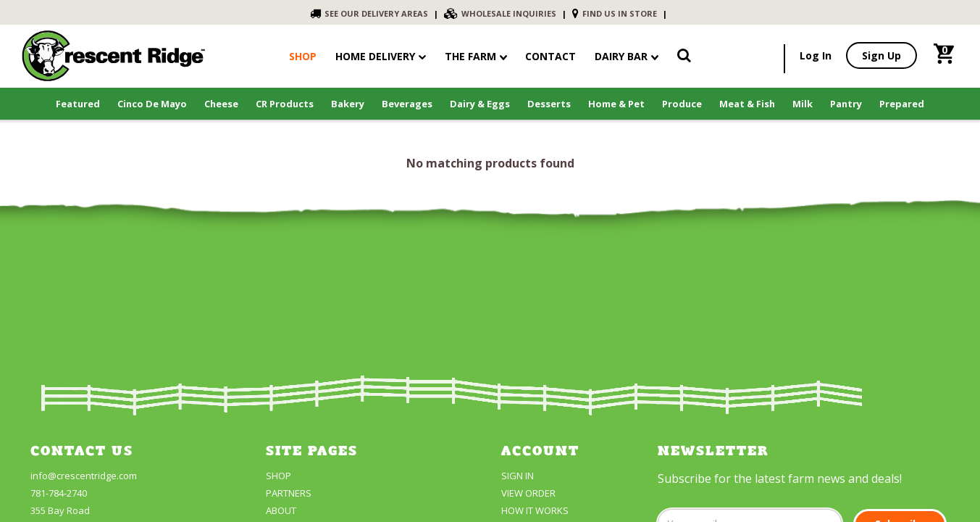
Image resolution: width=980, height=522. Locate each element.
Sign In (518, 476)
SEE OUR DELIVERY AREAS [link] (369, 13)
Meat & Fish (747, 104)
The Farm (476, 56)
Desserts (549, 104)
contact (550, 56)
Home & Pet (616, 104)
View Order (528, 493)
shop (303, 56)
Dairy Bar (627, 56)
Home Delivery (375, 56)
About (281, 510)
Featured (78, 104)
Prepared (902, 104)
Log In (816, 55)
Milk (803, 104)
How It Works (535, 510)
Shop (278, 476)
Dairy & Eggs (480, 104)
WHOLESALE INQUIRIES (500, 13)
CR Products (285, 104)
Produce (682, 104)
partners (289, 493)
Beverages (407, 104)
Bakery (348, 104)
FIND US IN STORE (615, 13)
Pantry (846, 104)
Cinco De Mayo (152, 104)
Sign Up (881, 55)
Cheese (221, 104)
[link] (684, 58)
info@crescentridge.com (84, 476)
